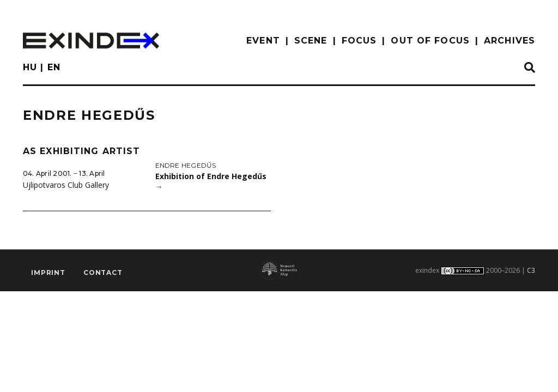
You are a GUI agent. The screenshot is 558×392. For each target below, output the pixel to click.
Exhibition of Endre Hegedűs (211, 181)
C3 (531, 270)
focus (359, 41)
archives (510, 41)
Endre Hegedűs (186, 165)
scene (311, 41)
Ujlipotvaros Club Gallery (66, 185)
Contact (103, 272)
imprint (48, 272)
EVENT (263, 41)
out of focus (430, 41)
